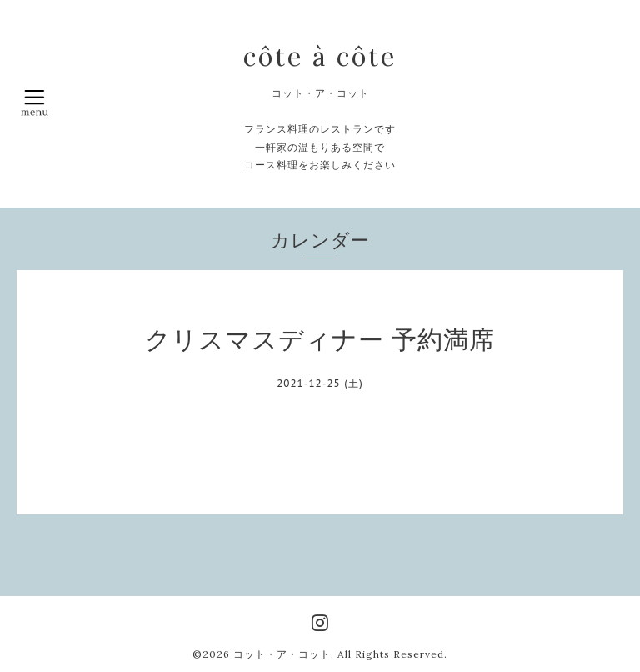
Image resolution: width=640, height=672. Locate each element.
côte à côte (320, 57)
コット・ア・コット (282, 654)
